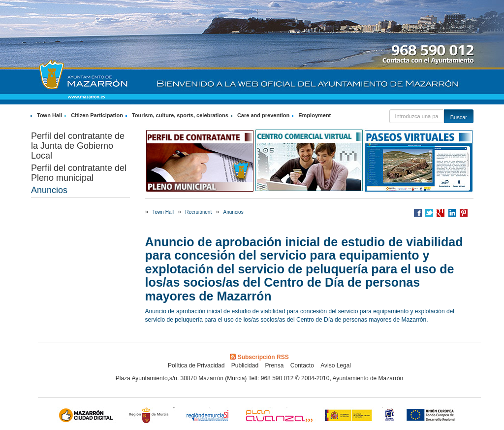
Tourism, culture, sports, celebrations (180, 115)
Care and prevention (263, 115)
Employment (315, 115)
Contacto (302, 365)
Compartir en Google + (441, 213)
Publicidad (245, 365)
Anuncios (49, 190)
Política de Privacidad (196, 365)
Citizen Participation (97, 115)
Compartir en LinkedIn (452, 213)
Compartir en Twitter (429, 213)
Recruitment (198, 212)
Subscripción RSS (259, 357)
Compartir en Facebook (418, 213)
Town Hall (49, 115)
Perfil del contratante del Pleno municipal (79, 173)
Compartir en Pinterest (464, 213)
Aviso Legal (336, 365)
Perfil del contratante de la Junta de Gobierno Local (78, 146)
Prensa (274, 365)
